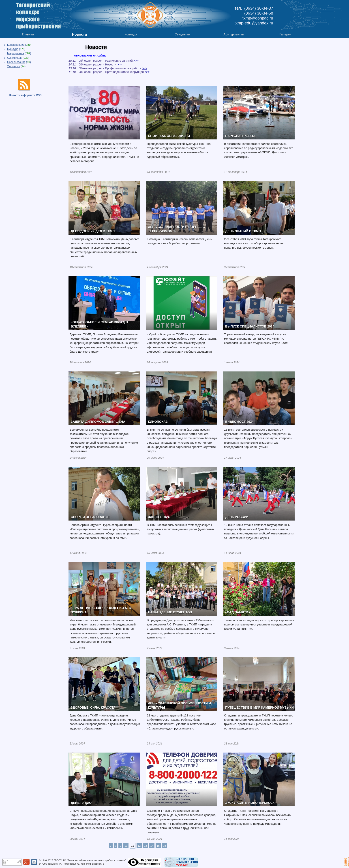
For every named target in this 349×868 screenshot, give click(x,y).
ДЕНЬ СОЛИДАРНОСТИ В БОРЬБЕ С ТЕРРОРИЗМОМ (176, 229)
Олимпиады (15, 58)
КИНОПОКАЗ (158, 422)
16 (164, 846)
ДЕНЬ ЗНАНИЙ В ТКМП (243, 231)
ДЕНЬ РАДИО (81, 803)
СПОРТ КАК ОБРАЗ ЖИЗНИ (169, 136)
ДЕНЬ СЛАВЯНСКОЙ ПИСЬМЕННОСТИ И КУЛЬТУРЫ (179, 705)
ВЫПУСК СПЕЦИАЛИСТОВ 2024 (250, 326)
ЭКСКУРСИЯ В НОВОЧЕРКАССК (250, 803)
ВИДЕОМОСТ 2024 (239, 422)
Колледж (131, 34)
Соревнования (16, 62)
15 (158, 846)
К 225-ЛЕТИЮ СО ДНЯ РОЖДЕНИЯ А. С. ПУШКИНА (101, 610)
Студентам (183, 34)
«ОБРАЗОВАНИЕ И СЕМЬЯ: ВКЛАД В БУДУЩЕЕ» (99, 324)
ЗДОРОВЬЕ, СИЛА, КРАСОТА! (94, 707)
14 (152, 846)
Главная (28, 34)
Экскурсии (14, 66)
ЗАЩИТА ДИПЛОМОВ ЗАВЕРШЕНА (98, 422)
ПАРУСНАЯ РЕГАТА (240, 136)
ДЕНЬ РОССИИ (237, 517)
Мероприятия (16, 53)
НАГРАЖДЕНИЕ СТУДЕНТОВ (170, 612)
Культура (13, 49)
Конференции (16, 45)
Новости (79, 34)
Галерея (285, 34)
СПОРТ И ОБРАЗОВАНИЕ (90, 517)
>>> (136, 61)
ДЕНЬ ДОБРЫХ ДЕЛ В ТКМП (93, 231)
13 (145, 846)
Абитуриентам (234, 34)
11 (132, 846)
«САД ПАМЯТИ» (238, 612)
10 (126, 846)
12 (139, 846)
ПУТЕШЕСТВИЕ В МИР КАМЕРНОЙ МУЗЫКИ (259, 707)
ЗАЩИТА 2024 (159, 517)
